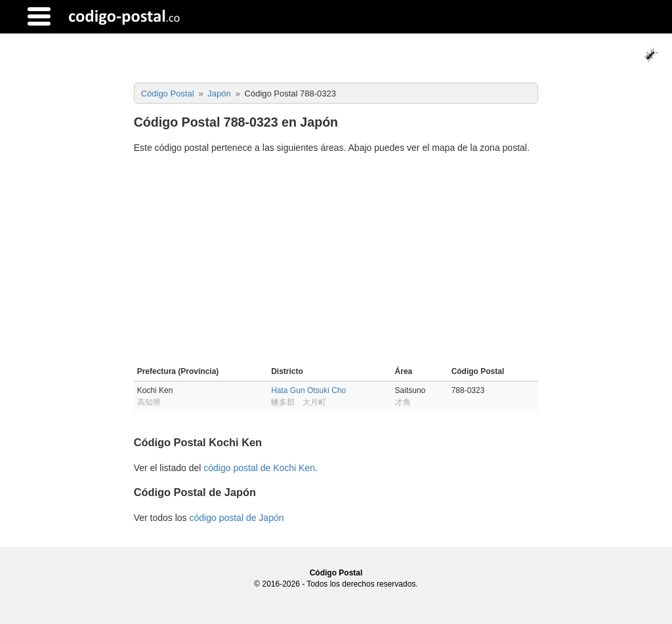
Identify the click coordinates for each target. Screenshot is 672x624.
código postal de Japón (236, 518)
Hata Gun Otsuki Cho (308, 390)
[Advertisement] (336, 262)
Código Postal (336, 573)
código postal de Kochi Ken (259, 468)
